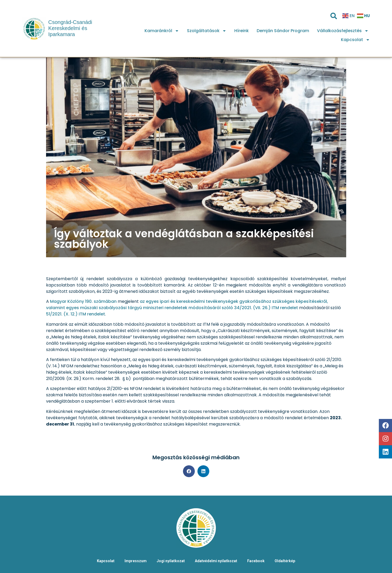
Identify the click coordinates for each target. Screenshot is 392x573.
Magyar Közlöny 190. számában (83, 301)
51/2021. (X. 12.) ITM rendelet (76, 314)
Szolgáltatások (207, 31)
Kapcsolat (355, 40)
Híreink (242, 31)
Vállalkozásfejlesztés (343, 31)
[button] (189, 471)
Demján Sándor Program (283, 31)
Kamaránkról (162, 31)
